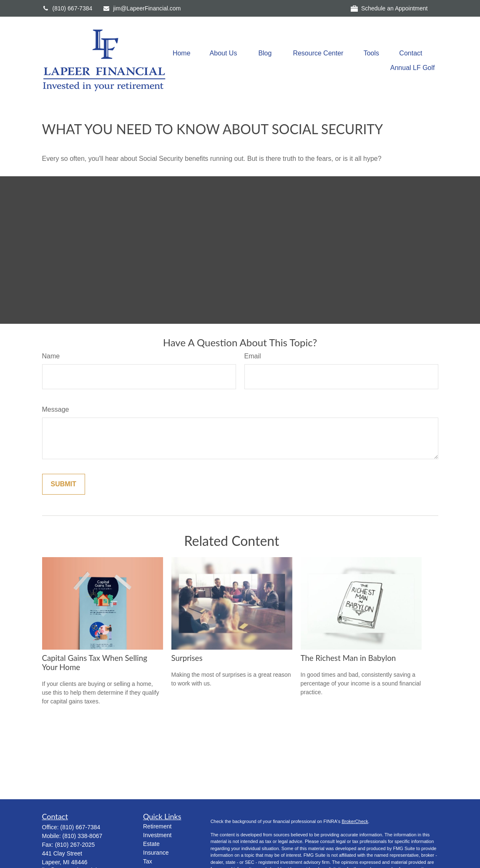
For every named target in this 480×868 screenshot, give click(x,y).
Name (51, 356)
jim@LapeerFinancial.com (142, 8)
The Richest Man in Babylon (348, 658)
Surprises (187, 658)
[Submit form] (64, 484)
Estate (151, 844)
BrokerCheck (355, 821)
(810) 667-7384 (67, 8)
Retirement (157, 826)
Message (56, 409)
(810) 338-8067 (83, 836)
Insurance (156, 853)
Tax (148, 861)
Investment (157, 835)
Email (253, 356)
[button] (182, 53)
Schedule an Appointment (389, 9)
